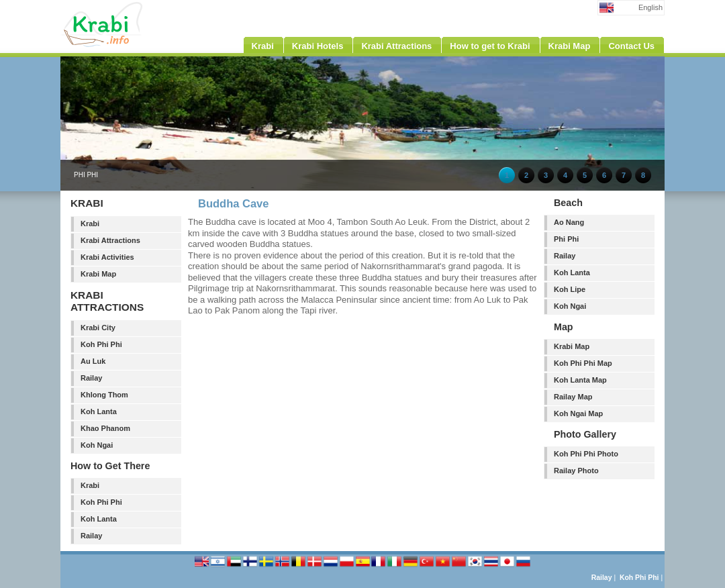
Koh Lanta (99, 411)
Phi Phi (566, 239)
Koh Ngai (97, 445)
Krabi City (98, 328)
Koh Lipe (570, 289)
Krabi (90, 224)
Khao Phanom (105, 428)
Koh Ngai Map (578, 413)
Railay (91, 378)
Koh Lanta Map (580, 380)
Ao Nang (569, 222)
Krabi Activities (107, 257)
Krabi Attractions (110, 240)
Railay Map (573, 397)
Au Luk (93, 361)
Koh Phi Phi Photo (586, 454)
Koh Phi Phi (101, 344)
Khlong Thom (104, 395)
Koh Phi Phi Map (583, 363)
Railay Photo (576, 471)
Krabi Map (98, 274)
